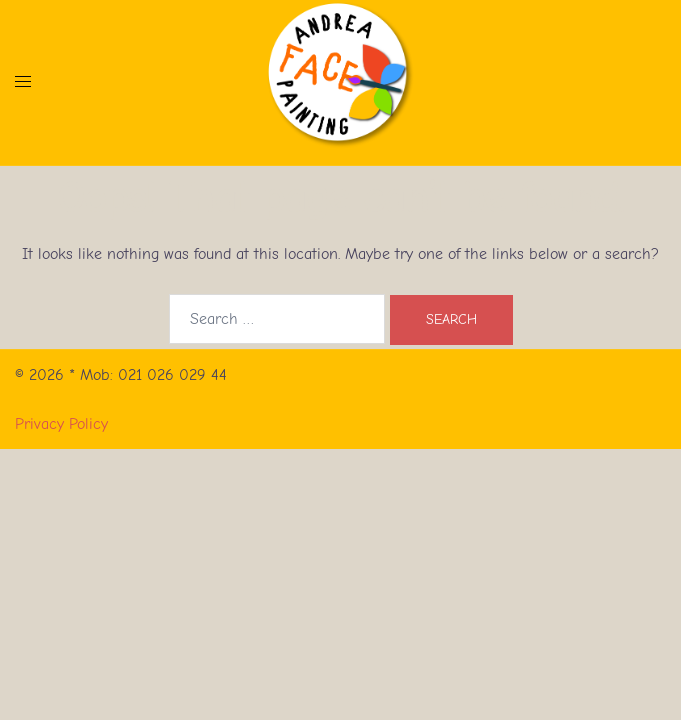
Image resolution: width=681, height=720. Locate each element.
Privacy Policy (61, 424)
